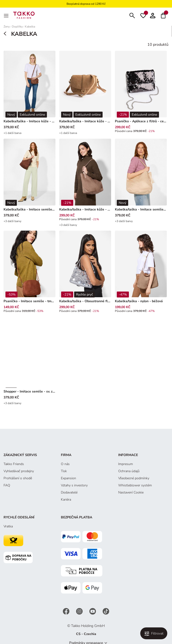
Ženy (7, 27)
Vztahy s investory (74, 485)
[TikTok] (106, 611)
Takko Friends (14, 464)
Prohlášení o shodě (18, 478)
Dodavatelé (69, 492)
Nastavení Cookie (131, 492)
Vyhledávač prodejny (19, 471)
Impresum (126, 464)
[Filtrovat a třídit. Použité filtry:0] (154, 633)
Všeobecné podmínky (134, 478)
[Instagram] (80, 611)
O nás (65, 464)
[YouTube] (93, 611)
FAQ (7, 485)
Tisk (64, 471)
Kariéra (66, 500)
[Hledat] (132, 15)
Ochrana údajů (129, 471)
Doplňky (17, 27)
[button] (153, 15)
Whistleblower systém (135, 485)
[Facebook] (67, 611)
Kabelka (30, 27)
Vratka (8, 526)
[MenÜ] (7, 15)
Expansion (68, 478)
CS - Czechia (86, 634)
